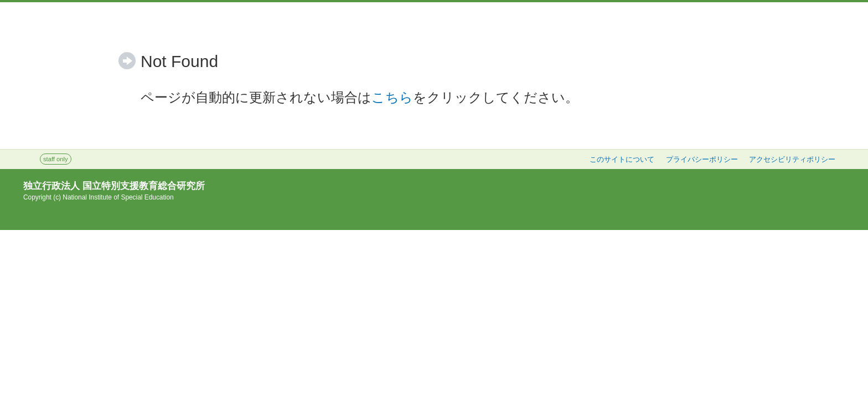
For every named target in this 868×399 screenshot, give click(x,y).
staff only (56, 159)
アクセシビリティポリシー (792, 160)
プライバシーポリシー (702, 160)
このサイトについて (622, 160)
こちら (392, 97)
